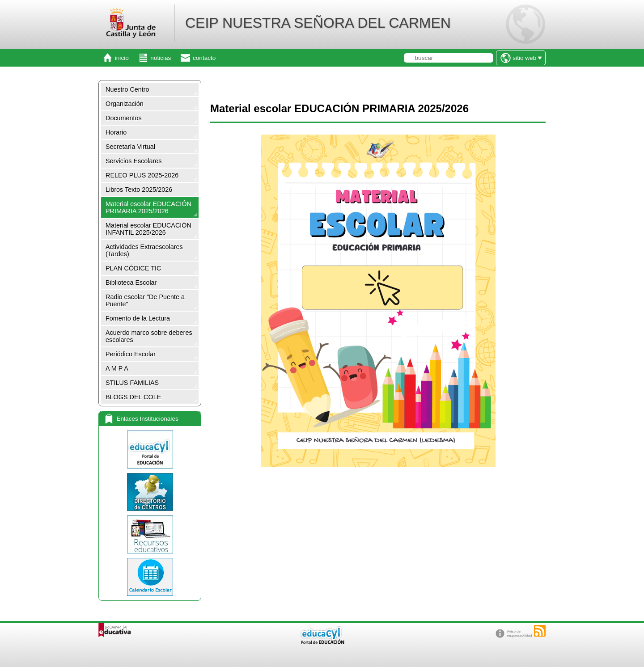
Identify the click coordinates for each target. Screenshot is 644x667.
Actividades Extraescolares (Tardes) (144, 250)
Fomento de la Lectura (138, 318)
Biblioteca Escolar (131, 283)
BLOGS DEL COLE (133, 397)
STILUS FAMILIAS (132, 383)
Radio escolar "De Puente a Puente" (145, 300)
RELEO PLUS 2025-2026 (142, 175)
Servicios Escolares (134, 161)
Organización (125, 104)
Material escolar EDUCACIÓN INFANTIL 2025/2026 (148, 229)
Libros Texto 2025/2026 (139, 190)
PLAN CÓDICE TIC (133, 268)
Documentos (124, 118)
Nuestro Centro (127, 89)
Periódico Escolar (131, 354)
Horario (116, 132)
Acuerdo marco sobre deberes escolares (149, 336)
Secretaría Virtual (130, 147)
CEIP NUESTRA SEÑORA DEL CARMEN (318, 23)
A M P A (117, 368)
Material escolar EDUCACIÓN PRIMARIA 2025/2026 (148, 207)
